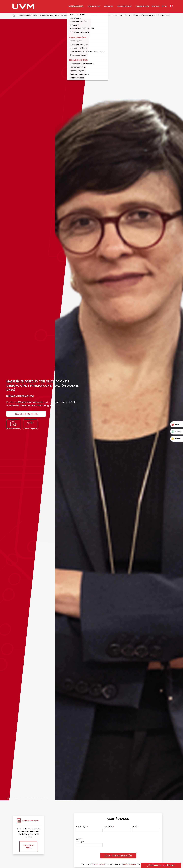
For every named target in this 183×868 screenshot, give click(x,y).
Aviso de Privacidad (130, 864)
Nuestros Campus (124, 6)
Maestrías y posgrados (49, 16)
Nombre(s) (82, 827)
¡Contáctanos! (118, 819)
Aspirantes (109, 6)
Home (15, 16)
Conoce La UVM (94, 6)
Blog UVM (156, 6)
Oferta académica (76, 6)
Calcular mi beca (30, 821)
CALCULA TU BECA (26, 414)
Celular (80, 839)
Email (135, 827)
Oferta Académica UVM (27, 16)
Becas (164, 6)
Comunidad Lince (143, 6)
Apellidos (109, 827)
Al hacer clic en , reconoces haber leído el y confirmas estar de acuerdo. (119, 864)
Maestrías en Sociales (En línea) (75, 16)
